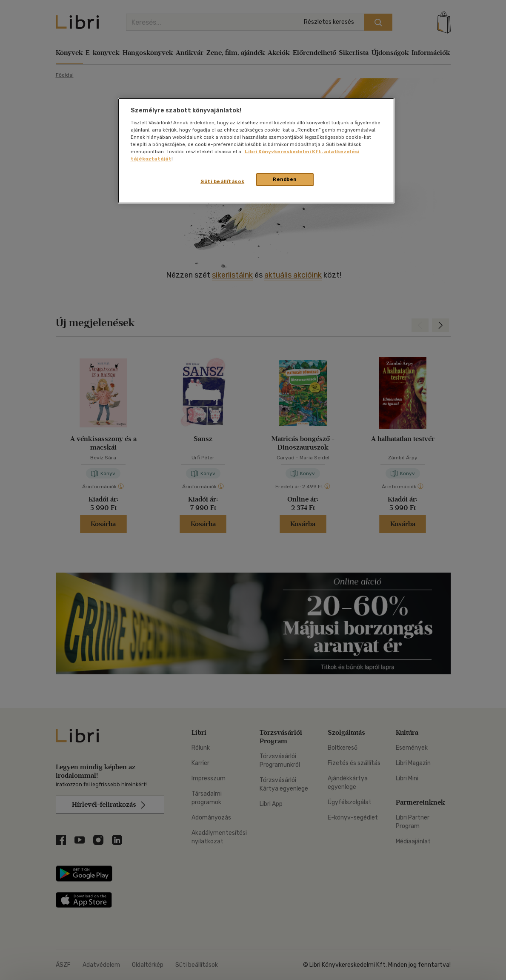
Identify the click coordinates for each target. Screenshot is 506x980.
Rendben (285, 179)
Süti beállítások (222, 181)
